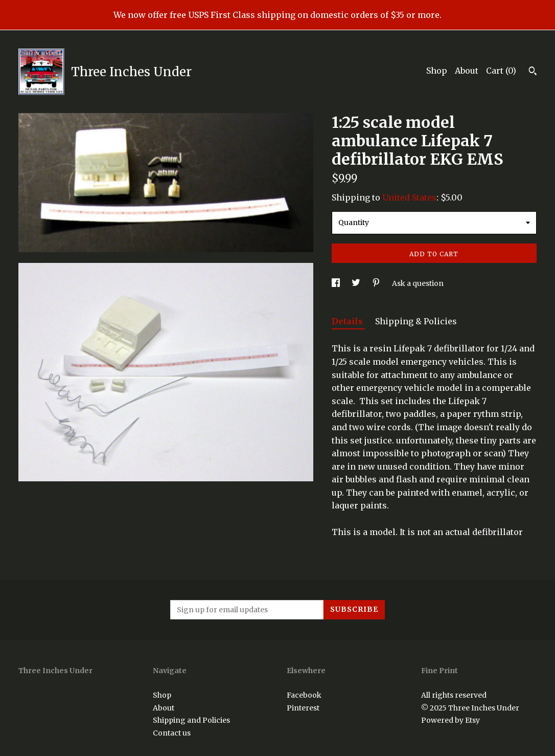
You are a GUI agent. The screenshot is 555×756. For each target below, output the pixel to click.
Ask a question (418, 283)
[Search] (533, 72)
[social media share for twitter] (357, 283)
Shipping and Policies (191, 720)
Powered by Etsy (450, 720)
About (467, 71)
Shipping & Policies (416, 321)
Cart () (501, 71)
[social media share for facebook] (337, 283)
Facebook (304, 695)
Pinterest (303, 708)
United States (409, 197)
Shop (437, 71)
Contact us (172, 733)
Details (348, 321)
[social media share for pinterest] (377, 283)
